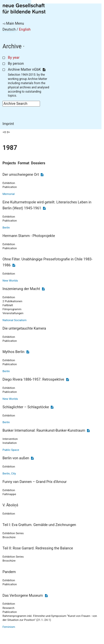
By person (16, 64)
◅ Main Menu (13, 24)
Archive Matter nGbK (27, 70)
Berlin (6, 228)
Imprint (8, 124)
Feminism (9, 627)
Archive (12, 46)
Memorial (9, 194)
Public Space (11, 450)
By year (14, 58)
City (13, 473)
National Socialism (14, 320)
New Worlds (10, 281)
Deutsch (9, 29)
